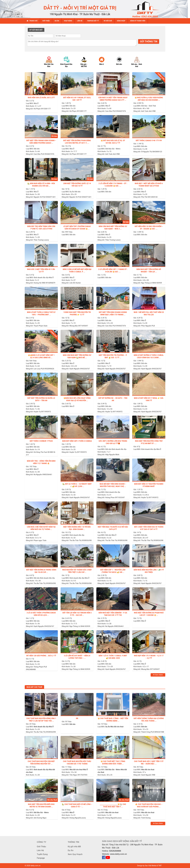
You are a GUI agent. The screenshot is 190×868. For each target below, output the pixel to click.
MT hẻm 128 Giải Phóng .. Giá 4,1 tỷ (41, 656)
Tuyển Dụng (42, 854)
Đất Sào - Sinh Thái (149, 106)
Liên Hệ (40, 850)
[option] (51, 62)
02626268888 (115, 851)
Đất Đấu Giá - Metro (113, 149)
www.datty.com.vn (118, 854)
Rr (77, 718)
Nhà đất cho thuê (117, 727)
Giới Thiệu (41, 846)
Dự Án (72, 192)
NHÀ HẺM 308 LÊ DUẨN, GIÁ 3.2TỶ (41, 98)
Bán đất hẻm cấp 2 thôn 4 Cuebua (77, 441)
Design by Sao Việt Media (147, 866)
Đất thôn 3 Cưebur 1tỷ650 (41, 441)
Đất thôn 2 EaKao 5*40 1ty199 (149, 141)
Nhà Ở (36, 103)
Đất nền (72, 106)
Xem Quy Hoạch (75, 854)
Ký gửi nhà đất (74, 846)
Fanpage (41, 858)
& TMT (159, 866)
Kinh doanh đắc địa (41, 278)
